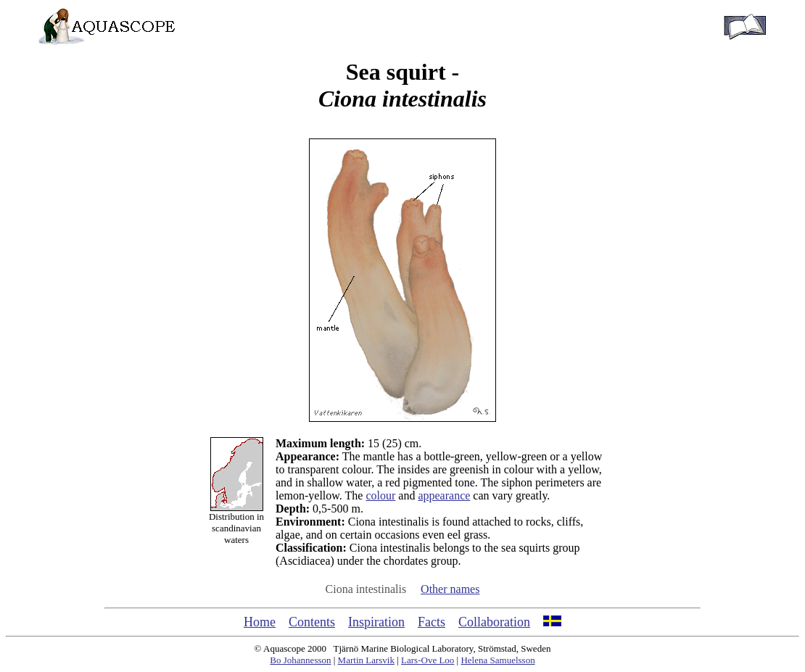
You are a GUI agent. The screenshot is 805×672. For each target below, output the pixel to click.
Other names (450, 589)
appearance (444, 495)
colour (380, 495)
